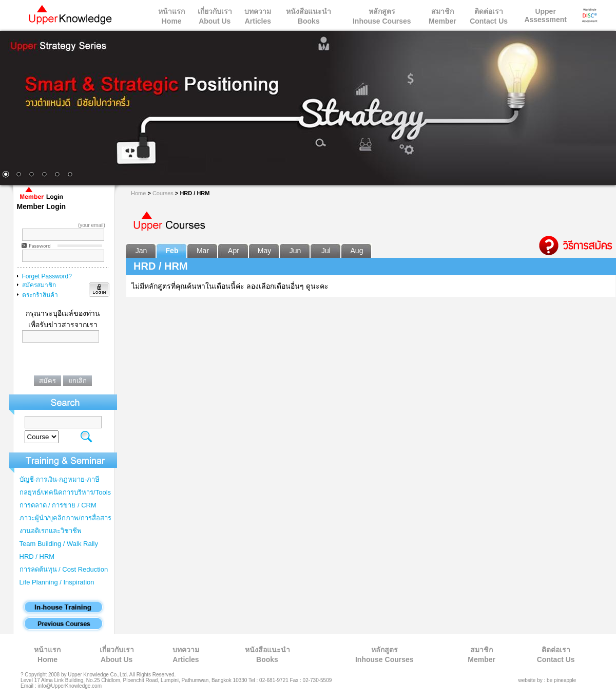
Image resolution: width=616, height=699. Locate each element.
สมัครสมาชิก (39, 285)
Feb (172, 251)
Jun (295, 251)
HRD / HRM (37, 556)
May (264, 251)
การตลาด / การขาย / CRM (58, 505)
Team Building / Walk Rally (59, 544)
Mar (203, 251)
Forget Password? (47, 276)
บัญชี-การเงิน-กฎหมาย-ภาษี (60, 479)
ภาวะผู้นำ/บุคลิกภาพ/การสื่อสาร (65, 518)
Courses (163, 193)
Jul (326, 251)
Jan (141, 251)
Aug (357, 251)
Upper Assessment (545, 15)
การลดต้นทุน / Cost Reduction (64, 569)
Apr (234, 251)
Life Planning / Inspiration (57, 582)
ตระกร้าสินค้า (40, 295)
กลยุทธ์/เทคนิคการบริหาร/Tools (65, 492)
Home (138, 193)
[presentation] (65, 363)
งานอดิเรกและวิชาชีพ (51, 531)
